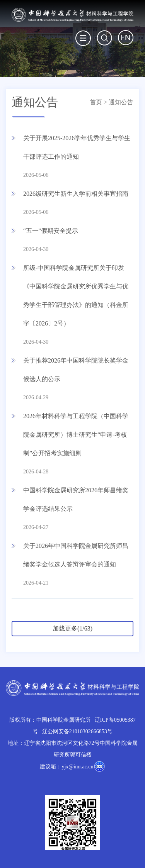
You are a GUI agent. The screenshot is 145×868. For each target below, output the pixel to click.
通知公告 (121, 102)
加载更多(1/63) (72, 628)
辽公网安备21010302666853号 (77, 732)
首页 (96, 102)
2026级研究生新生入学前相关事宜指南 (76, 194)
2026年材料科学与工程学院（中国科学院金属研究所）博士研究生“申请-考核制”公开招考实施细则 (76, 435)
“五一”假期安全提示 (51, 231)
